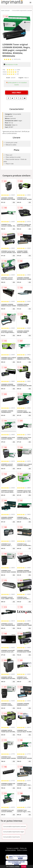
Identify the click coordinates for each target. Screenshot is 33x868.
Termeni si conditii (13, 848)
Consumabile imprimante (11, 837)
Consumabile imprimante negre (14, 832)
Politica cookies (22, 850)
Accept (24, 866)
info (14, 202)
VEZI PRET (17, 92)
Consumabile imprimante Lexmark (22, 10)
